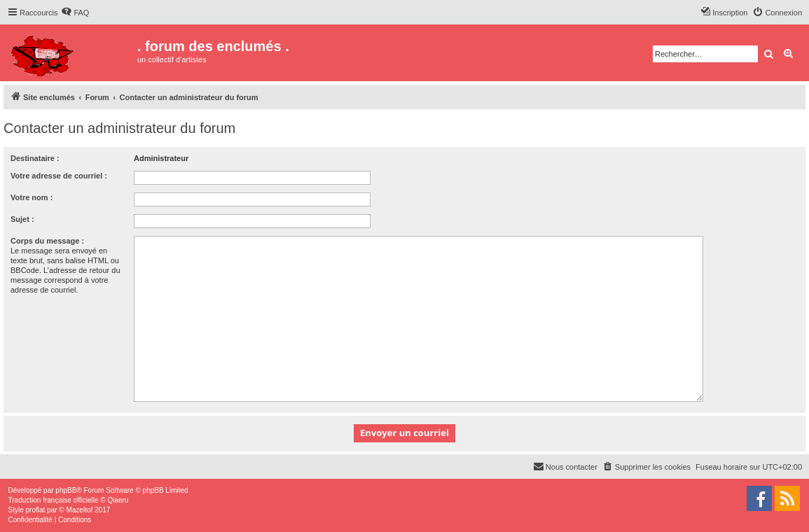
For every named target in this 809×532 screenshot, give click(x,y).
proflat (36, 510)
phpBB (66, 490)
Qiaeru (118, 500)
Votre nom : (32, 197)
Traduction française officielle (54, 500)
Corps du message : (47, 241)
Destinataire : (35, 158)
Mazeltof (79, 510)
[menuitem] (75, 13)
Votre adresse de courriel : (59, 176)
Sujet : (22, 219)
